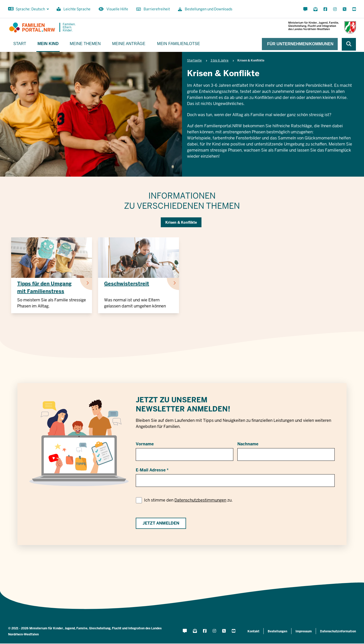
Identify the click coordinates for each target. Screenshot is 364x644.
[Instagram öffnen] (335, 9)
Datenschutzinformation (338, 631)
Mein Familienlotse (178, 44)
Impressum (304, 631)
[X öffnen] (345, 9)
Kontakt (253, 631)
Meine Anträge (129, 44)
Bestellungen (277, 631)
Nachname (248, 444)
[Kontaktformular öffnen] (305, 9)
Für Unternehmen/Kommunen (300, 44)
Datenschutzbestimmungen (200, 500)
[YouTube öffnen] (353, 9)
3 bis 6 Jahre (220, 60)
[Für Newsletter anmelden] (315, 9)
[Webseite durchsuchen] (349, 44)
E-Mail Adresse (151, 470)
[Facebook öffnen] (325, 9)
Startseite (194, 60)
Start (20, 44)
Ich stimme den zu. (188, 500)
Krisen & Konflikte (181, 222)
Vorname (145, 444)
